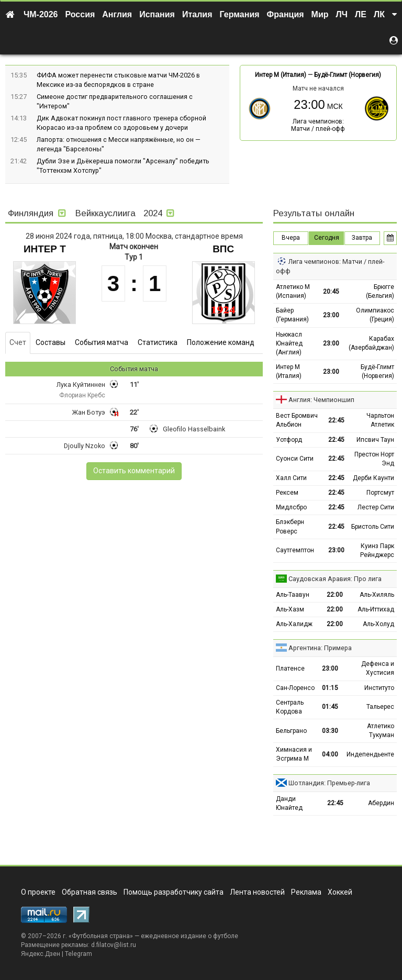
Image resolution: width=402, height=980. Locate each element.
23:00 (331, 315)
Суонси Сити (295, 459)
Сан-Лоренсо (295, 688)
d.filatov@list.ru (114, 945)
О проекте (38, 892)
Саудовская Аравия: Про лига (335, 579)
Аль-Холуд (378, 624)
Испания (157, 14)
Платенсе (290, 669)
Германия (240, 14)
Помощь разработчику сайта (174, 892)
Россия (80, 14)
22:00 (335, 595)
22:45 (336, 420)
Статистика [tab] (158, 342)
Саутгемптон (295, 550)
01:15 (330, 688)
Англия (117, 14)
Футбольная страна (101, 936)
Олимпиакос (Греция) (375, 315)
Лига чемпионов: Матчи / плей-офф (318, 125)
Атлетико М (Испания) (293, 291)
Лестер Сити (376, 507)
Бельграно (291, 731)
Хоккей (340, 892)
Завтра (362, 238)
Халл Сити (291, 478)
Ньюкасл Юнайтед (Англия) (289, 343)
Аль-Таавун (293, 595)
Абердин (381, 803)
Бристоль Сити (373, 527)
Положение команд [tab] (221, 342)
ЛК (379, 14)
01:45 (330, 707)
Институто (379, 688)
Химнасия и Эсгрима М (294, 754)
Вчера (291, 238)
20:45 (331, 292)
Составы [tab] (51, 342)
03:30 (330, 731)
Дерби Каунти (373, 478)
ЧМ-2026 (41, 14)
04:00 (330, 754)
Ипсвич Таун (375, 440)
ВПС (223, 249)
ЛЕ (361, 14)
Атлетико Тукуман (381, 731)
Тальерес (380, 707)
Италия (197, 14)
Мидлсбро (291, 507)
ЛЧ (342, 14)
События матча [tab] (102, 342)
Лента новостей (257, 892)
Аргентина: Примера (320, 648)
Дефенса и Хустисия (378, 668)
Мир (320, 14)
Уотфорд (289, 440)
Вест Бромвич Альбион (297, 420)
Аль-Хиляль (377, 595)
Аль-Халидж (294, 624)
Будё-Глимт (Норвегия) (348, 75)
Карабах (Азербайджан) (371, 343)
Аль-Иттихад (376, 609)
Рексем (287, 493)
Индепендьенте (370, 754)
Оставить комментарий (134, 471)
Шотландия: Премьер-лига (329, 783)
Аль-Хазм (290, 609)
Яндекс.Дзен (41, 954)
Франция (286, 14)
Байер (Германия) (292, 315)
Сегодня (327, 238)
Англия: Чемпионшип (321, 400)
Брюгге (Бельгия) (380, 291)
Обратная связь (90, 892)
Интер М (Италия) (281, 75)
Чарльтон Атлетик (380, 420)
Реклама (306, 892)
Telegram (79, 954)
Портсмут (380, 493)
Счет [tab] (18, 342)
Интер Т (45, 249)
